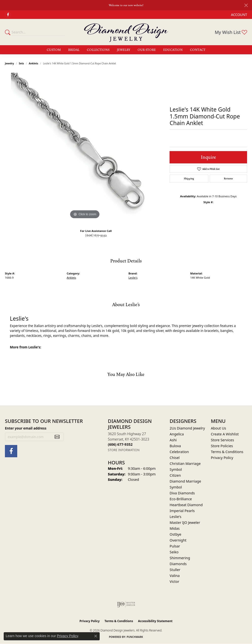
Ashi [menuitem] (173, 440)
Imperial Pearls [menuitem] (182, 511)
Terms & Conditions (227, 452)
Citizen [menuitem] (175, 475)
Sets (22, 63)
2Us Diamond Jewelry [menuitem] (187, 428)
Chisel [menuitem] (174, 458)
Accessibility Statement (155, 621)
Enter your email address (26, 428)
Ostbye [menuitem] (175, 534)
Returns (228, 179)
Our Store (147, 50)
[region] (85, 146)
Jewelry (124, 50)
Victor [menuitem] (174, 581)
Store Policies (222, 446)
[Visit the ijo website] (126, 604)
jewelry (9, 63)
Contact (198, 50)
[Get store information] (124, 450)
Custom (54, 50)
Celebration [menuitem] (179, 452)
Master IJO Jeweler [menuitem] (185, 522)
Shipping (189, 179)
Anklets (33, 63)
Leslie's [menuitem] (175, 517)
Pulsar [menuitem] (175, 546)
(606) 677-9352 (96, 235)
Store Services (222, 440)
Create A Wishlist (225, 434)
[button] (239, 15)
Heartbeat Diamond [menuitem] (186, 505)
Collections (98, 50)
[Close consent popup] (96, 636)
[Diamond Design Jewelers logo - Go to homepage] (126, 32)
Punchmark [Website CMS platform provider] (135, 637)
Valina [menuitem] (175, 576)
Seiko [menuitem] (174, 552)
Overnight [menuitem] (178, 540)
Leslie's (133, 278)
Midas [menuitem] (175, 528)
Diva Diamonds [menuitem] (182, 493)
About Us (219, 428)
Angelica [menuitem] (177, 434)
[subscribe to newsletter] (57, 437)
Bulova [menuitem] (175, 446)
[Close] (246, 5)
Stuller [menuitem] (175, 570)
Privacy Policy (222, 458)
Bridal (74, 50)
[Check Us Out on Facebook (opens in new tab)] (8, 15)
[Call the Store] (120, 444)
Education (173, 50)
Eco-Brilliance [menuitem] (181, 499)
